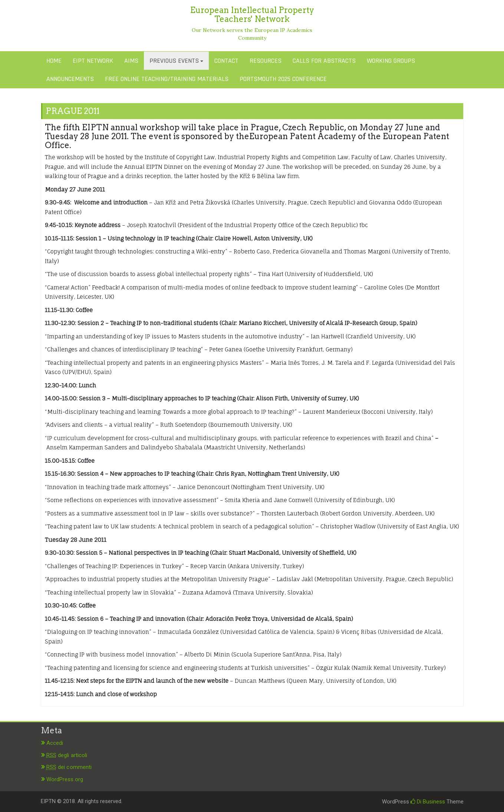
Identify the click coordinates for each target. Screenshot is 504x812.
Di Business (428, 802)
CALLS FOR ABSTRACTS (324, 61)
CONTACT (226, 61)
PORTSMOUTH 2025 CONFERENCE (283, 79)
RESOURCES (266, 61)
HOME (54, 61)
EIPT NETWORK (93, 61)
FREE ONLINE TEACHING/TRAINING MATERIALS (167, 79)
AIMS (131, 61)
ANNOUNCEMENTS (70, 79)
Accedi (55, 743)
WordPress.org (65, 779)
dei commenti (69, 767)
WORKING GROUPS (391, 61)
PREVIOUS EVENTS (174, 61)
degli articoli (67, 755)
